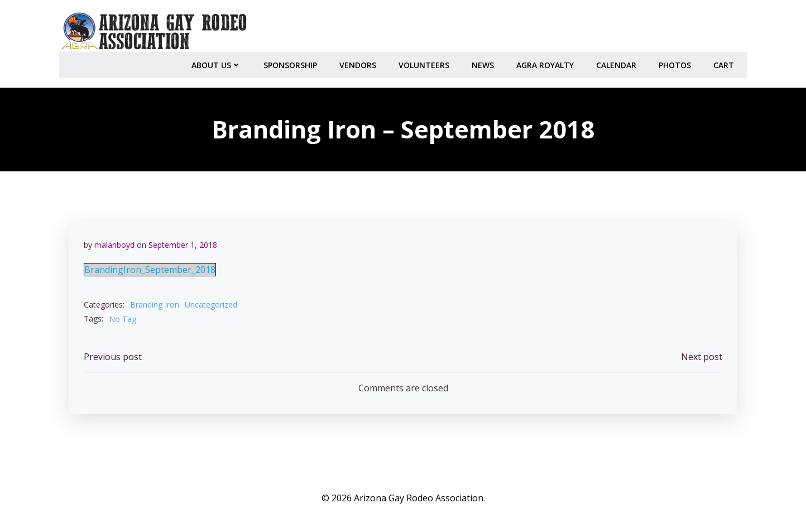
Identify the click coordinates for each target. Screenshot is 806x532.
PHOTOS (677, 62)
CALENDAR (618, 62)
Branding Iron (155, 303)
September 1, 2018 (183, 243)
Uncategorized (212, 303)
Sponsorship (292, 62)
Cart (725, 62)
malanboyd (115, 243)
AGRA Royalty (547, 62)
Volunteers (426, 62)
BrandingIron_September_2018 (150, 269)
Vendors (359, 62)
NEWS (484, 62)
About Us (218, 62)
